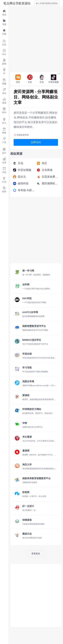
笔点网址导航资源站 (17, 3)
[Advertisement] (32, 38)
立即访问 (36, 142)
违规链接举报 (21, 135)
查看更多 (36, 554)
